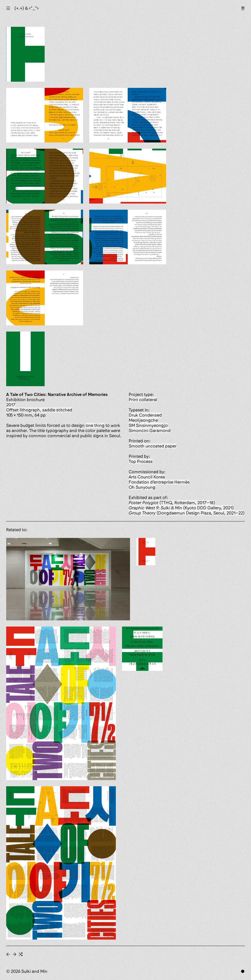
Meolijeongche (143, 420)
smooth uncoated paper (153, 446)
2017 (11, 405)
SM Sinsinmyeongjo (148, 425)
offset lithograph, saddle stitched (39, 410)
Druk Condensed (145, 415)
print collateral (143, 400)
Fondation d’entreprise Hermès (159, 482)
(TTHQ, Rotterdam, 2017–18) (172, 503)
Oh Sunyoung (142, 487)
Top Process (141, 461)
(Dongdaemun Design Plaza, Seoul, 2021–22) (187, 513)
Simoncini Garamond (150, 430)
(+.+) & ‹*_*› (27, 8)
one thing (95, 425)
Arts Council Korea (147, 477)
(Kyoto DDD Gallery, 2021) (181, 508)
